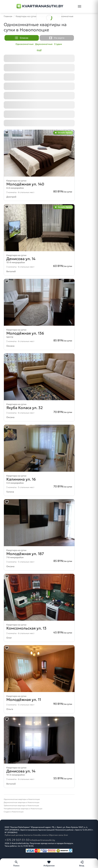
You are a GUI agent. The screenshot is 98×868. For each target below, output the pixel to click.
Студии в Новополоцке (14, 812)
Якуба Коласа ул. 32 (25, 408)
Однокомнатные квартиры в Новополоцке (22, 799)
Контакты (28, 835)
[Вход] (82, 863)
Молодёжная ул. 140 (25, 184)
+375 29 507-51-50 (17, 840)
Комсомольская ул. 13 (26, 628)
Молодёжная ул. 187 (25, 554)
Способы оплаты (41, 835)
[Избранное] (49, 863)
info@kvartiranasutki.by (42, 840)
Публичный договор (14, 835)
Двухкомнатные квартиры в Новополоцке (22, 802)
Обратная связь (56, 835)
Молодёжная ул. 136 (25, 333)
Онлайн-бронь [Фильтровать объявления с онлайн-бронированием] (63, 133)
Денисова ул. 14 (21, 259)
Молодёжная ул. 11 (24, 700)
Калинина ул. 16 (21, 479)
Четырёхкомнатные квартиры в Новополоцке (23, 809)
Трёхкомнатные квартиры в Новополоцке (21, 805)
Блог (66, 835)
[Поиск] (16, 863)
